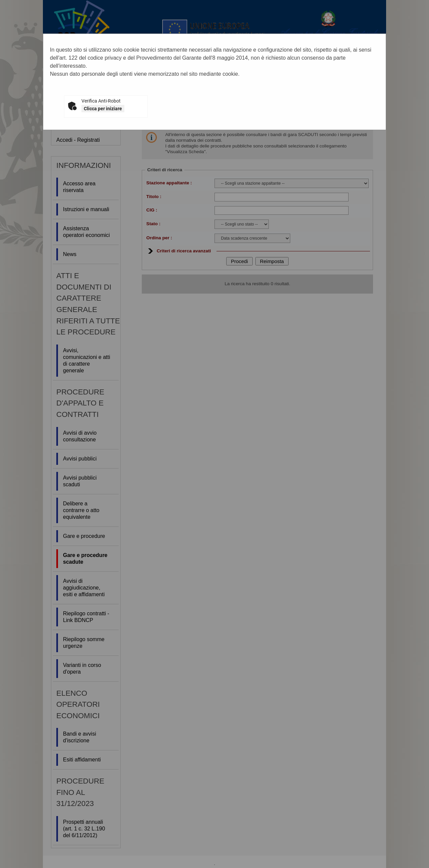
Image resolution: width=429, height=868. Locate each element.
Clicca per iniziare (103, 109)
